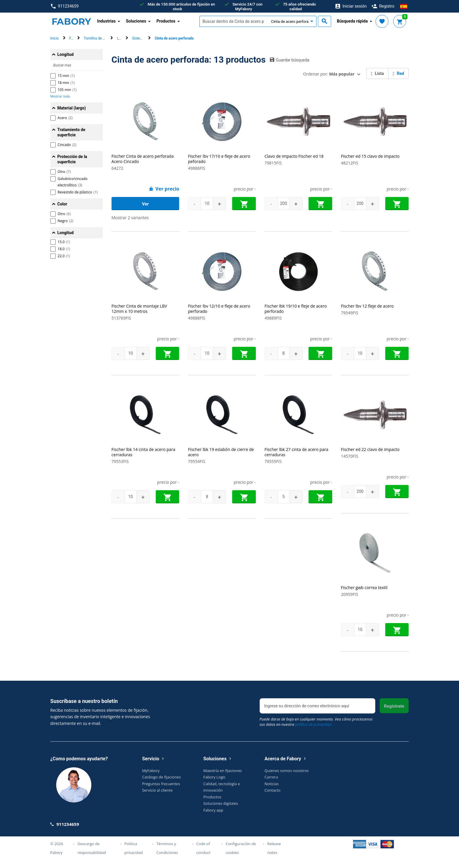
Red (398, 73)
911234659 (65, 6)
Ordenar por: (329, 74)
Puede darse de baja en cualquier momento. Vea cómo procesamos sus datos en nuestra (316, 727)
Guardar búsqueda (290, 60)
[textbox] (233, 21)
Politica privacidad (134, 853)
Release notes (274, 853)
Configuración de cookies (241, 853)
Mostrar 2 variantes (130, 218)
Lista (377, 73)
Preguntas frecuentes (161, 789)
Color (62, 204)
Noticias (272, 789)
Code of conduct (203, 853)
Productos (212, 802)
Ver (145, 204)
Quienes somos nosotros (287, 776)
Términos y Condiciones (167, 853)
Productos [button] (166, 21)
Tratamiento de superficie (71, 132)
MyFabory (151, 776)
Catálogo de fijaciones (161, 782)
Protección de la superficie (72, 159)
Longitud (66, 54)
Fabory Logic (214, 782)
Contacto (273, 795)
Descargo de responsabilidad (92, 853)
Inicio (55, 38)
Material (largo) (72, 108)
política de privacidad (314, 730)
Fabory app (213, 815)
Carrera (271, 782)
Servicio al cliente (157, 795)
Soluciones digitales (221, 809)
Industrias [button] (106, 21)
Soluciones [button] (136, 21)
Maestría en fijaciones (222, 776)
